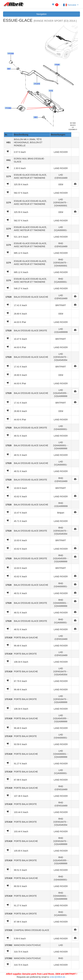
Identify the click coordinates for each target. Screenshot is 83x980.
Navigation (41, 14)
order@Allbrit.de (57, 977)
